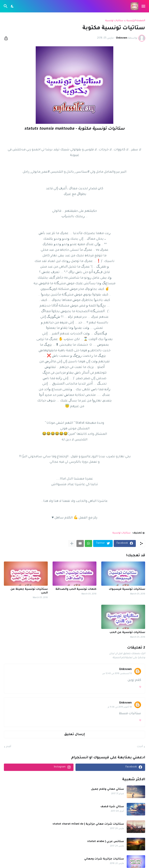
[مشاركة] (7, 38)
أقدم (9, 747)
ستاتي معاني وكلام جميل (107, 789)
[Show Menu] (144, 6)
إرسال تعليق (75, 735)
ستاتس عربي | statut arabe (106, 842)
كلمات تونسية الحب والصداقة (76, 589)
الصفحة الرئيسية (136, 21)
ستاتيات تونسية (114, 21)
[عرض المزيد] (72, 543)
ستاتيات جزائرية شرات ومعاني (104, 859)
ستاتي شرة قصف (112, 807)
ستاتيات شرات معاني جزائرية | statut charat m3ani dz (88, 824)
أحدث (140, 747)
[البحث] (5, 6)
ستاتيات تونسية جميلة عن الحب (29, 591)
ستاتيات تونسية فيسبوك (127, 589)
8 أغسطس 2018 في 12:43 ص (117, 674)
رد (140, 687)
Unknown (125, 670)
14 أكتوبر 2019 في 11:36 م (120, 707)
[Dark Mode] (12, 6)
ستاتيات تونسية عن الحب (127, 633)
